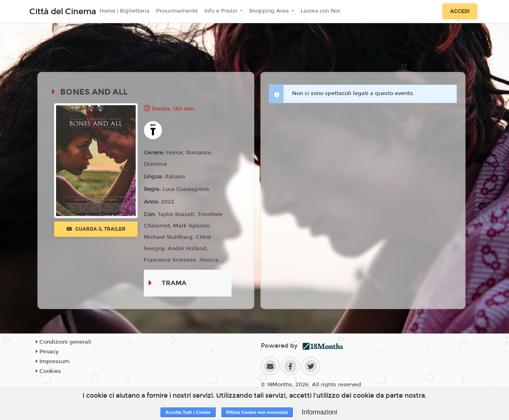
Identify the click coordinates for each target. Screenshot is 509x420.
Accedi (460, 11)
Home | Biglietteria (125, 11)
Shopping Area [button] (270, 11)
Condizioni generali (64, 342)
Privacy (47, 352)
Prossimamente (177, 11)
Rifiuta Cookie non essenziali (257, 412)
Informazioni (319, 412)
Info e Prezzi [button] (222, 11)
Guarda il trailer (96, 229)
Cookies (48, 371)
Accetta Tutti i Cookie (188, 412)
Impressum (53, 362)
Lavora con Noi (320, 11)
